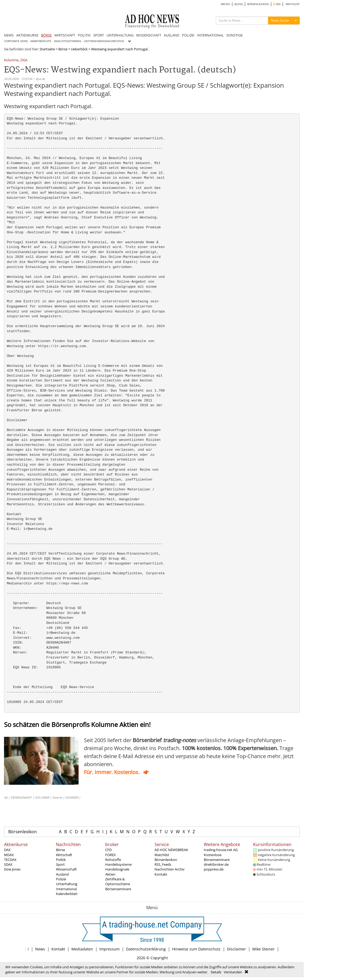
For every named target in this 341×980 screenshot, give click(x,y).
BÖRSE (46, 35)
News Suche (280, 20)
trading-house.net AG (221, 850)
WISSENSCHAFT (149, 35)
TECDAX (10, 860)
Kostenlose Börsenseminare (217, 857)
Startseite (47, 49)
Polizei (61, 879)
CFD (108, 850)
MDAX (9, 855)
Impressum (109, 949)
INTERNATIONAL (210, 35)
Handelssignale (117, 869)
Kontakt (161, 874)
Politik (61, 860)
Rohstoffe (113, 860)
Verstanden (233, 972)
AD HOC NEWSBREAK (171, 850)
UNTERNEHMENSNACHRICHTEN (104, 41)
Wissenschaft (66, 869)
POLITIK (84, 35)
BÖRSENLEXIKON (258, 4)
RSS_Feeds (163, 864)
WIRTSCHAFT (65, 35)
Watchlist (162, 855)
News (40, 949)
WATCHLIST (293, 4)
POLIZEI (188, 35)
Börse (63, 49)
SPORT (99, 35)
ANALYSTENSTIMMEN (68, 41)
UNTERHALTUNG (120, 35)
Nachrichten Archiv (170, 869)
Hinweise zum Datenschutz (196, 949)
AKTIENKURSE (27, 35)
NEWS (9, 35)
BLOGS (239, 4)
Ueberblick (79, 49)
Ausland (62, 874)
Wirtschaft (64, 855)
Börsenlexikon (23, 832)
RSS (277, 4)
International (66, 889)
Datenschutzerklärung (146, 949)
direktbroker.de (216, 864)
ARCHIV (225, 4)
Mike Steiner (263, 949)
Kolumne (11, 60)
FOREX (111, 855)
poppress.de (214, 869)
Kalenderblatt (67, 894)
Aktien (110, 874)
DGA (24, 60)
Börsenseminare (118, 889)
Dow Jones (12, 869)
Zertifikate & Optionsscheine (118, 881)
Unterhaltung (67, 884)
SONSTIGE (235, 35)
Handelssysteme (118, 864)
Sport (60, 864)
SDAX (8, 864)
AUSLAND (172, 35)
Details (216, 972)
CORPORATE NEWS (16, 41)
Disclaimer (236, 949)
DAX (7, 850)
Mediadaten (82, 949)
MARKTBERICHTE (41, 41)
